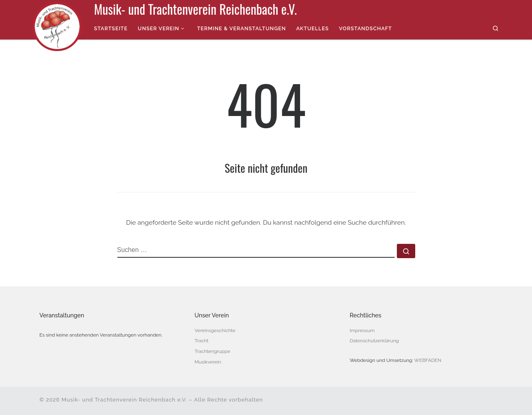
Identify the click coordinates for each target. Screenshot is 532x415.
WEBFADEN (428, 360)
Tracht (202, 341)
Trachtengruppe (213, 351)
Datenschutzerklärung (374, 341)
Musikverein (208, 362)
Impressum (362, 330)
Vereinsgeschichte (215, 330)
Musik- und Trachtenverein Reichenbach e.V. (125, 400)
